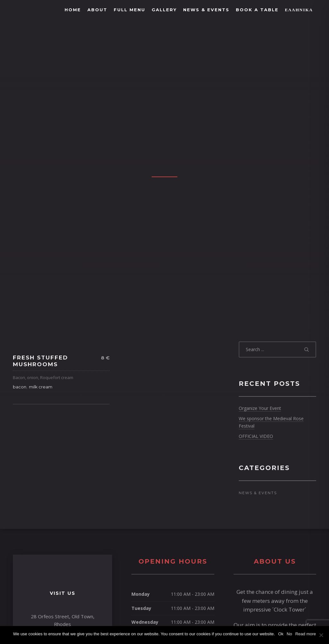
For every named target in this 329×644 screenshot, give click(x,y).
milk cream (41, 387)
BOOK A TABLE (257, 10)
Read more (306, 634)
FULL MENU (129, 10)
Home (73, 10)
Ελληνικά (299, 10)
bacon (20, 387)
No (289, 634)
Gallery (164, 10)
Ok (281, 634)
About (97, 10)
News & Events (206, 10)
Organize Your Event (260, 408)
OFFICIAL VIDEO (256, 436)
